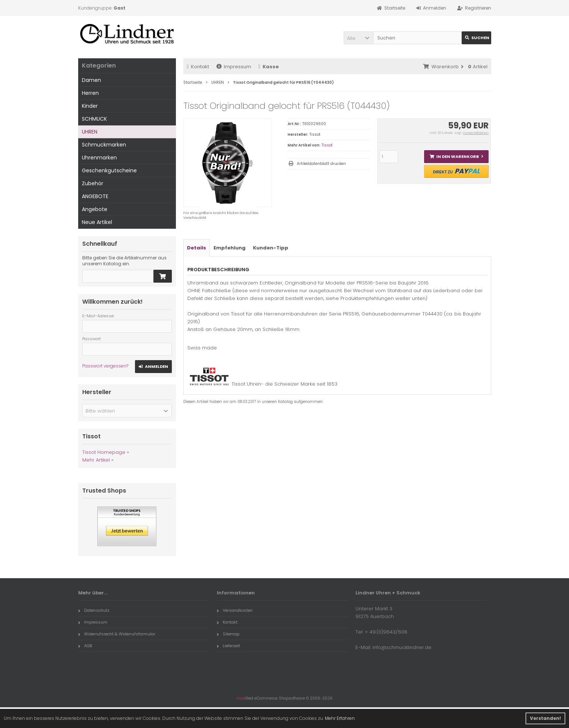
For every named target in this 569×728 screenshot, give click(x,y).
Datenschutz (94, 610)
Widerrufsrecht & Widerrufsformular (117, 634)
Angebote (95, 209)
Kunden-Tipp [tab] (271, 248)
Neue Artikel (97, 222)
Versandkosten (476, 133)
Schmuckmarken (104, 145)
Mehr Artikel (96, 460)
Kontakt (198, 67)
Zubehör (93, 183)
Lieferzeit (228, 646)
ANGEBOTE (95, 196)
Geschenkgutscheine (109, 170)
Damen (91, 80)
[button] (358, 38)
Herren (90, 93)
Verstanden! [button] (545, 718)
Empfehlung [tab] (230, 248)
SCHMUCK (94, 119)
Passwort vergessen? (105, 366)
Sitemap (228, 634)
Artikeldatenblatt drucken (321, 164)
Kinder (90, 106)
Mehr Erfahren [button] (340, 718)
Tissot (327, 145)
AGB (85, 646)
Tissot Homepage (104, 452)
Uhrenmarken (99, 158)
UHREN (90, 132)
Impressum (234, 67)
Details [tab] (197, 248)
